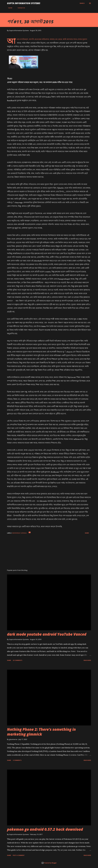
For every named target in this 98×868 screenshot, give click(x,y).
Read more (87, 660)
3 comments (17, 760)
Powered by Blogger (49, 863)
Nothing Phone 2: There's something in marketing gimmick (41, 732)
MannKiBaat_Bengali (19, 533)
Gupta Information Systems (24, 3)
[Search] (82, 3)
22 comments (17, 660)
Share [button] (87, 533)
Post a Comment (19, 855)
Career (9, 8)
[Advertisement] (49, 554)
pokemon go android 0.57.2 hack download (45, 829)
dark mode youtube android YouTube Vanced (47, 634)
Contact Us (20, 8)
